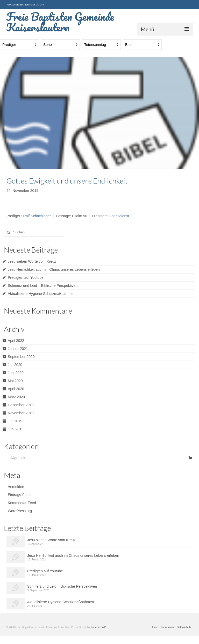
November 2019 (21, 413)
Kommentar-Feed (22, 503)
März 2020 (16, 397)
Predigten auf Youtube (26, 277)
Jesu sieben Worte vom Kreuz (32, 261)
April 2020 (16, 389)
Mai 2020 (15, 381)
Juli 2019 (15, 421)
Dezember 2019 (21, 405)
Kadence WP (98, 627)
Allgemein (18, 458)
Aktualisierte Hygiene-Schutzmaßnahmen (41, 294)
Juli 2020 (15, 365)
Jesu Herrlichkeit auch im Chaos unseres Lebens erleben (54, 269)
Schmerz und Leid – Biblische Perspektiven (43, 286)
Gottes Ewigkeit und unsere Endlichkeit (67, 181)
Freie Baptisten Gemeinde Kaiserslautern (60, 22)
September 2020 (21, 357)
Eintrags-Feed (19, 495)
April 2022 (16, 341)
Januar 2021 (18, 349)
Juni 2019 (16, 429)
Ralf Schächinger (37, 216)
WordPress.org (20, 511)
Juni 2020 (16, 373)
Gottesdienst (119, 216)
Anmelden (16, 487)
